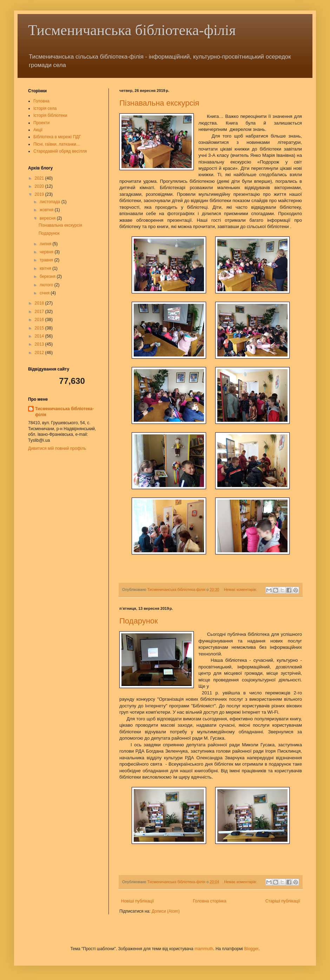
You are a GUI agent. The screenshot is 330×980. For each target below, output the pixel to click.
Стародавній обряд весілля (60, 151)
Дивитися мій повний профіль (57, 448)
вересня (48, 218)
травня (47, 260)
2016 (40, 320)
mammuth (204, 949)
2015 (40, 328)
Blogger (251, 949)
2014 (40, 336)
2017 (40, 312)
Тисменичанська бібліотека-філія (132, 30)
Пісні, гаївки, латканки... (57, 144)
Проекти (41, 123)
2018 (40, 303)
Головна (41, 101)
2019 (40, 194)
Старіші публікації (283, 901)
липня (46, 244)
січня (45, 293)
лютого (47, 285)
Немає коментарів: (241, 589)
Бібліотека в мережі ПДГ (57, 137)
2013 (40, 344)
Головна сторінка (210, 901)
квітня (46, 268)
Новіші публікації (138, 901)
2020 (40, 186)
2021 (40, 178)
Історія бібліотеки (50, 115)
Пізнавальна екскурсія (159, 103)
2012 (40, 353)
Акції (38, 130)
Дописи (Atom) (166, 911)
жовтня (47, 210)
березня (48, 276)
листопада (51, 202)
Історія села (45, 108)
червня (47, 252)
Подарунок (139, 621)
